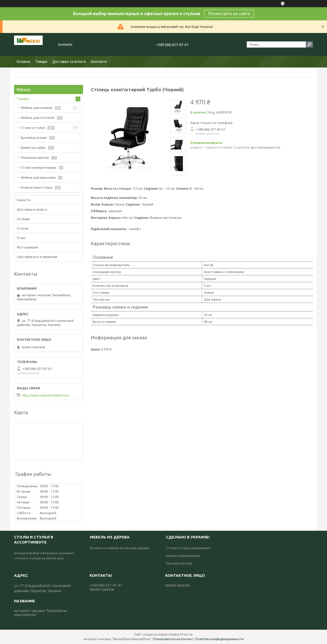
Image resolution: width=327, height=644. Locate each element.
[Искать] (309, 44)
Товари (41, 62)
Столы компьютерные (39, 167)
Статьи (23, 228)
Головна (23, 62)
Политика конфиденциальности (219, 639)
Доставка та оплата (69, 62)
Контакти (99, 62)
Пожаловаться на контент (173, 639)
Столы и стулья (33, 128)
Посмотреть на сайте (229, 14)
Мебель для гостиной (38, 118)
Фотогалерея (27, 247)
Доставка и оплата (32, 209)
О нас (21, 238)
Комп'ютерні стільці (37, 187)
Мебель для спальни (37, 108)
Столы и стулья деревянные (188, 548)
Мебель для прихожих (38, 177)
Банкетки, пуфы (33, 148)
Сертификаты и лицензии (37, 257)
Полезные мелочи (35, 157)
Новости (24, 200)
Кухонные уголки (34, 138)
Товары (23, 99)
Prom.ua (186, 634)
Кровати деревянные (183, 556)
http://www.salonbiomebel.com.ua (48, 395)
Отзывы (24, 219)
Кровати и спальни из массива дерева (119, 548)
